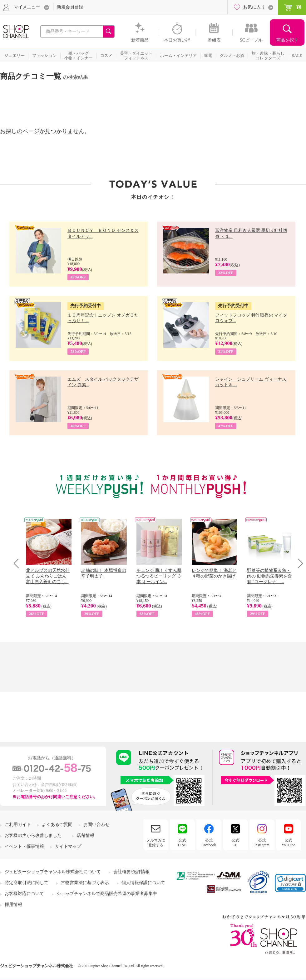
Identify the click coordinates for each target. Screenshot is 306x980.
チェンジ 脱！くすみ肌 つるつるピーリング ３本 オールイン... (159, 576)
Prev (19, 563)
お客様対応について (24, 894)
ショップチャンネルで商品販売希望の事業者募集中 (107, 894)
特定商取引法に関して (27, 883)
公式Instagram (262, 842)
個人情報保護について (143, 883)
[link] (290, 883)
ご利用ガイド (18, 825)
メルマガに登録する (156, 842)
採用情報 (13, 905)
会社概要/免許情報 (131, 872)
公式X (235, 842)
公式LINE (182, 842)
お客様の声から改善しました (33, 835)
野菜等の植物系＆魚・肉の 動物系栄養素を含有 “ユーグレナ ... (269, 576)
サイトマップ (68, 846)
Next (298, 563)
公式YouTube (289, 842)
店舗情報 (86, 835)
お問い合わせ (96, 825)
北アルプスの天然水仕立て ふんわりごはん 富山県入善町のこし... (48, 576)
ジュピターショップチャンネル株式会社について (53, 872)
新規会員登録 (70, 7)
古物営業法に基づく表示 (85, 883)
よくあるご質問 (57, 825)
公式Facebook (209, 842)
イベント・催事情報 (24, 846)
